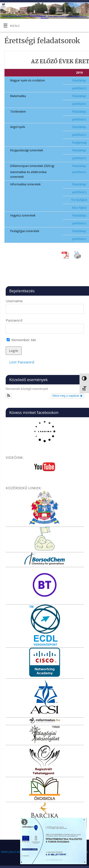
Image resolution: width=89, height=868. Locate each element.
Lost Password (22, 362)
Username (14, 301)
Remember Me (21, 340)
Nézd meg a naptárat (67, 396)
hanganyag (79, 142)
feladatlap (79, 80)
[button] (9, 396)
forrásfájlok (79, 200)
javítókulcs (79, 88)
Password (14, 320)
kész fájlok (79, 208)
